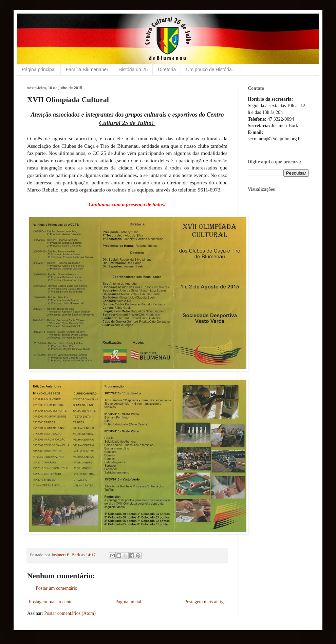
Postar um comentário (57, 588)
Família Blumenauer (87, 69)
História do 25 (133, 69)
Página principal (39, 69)
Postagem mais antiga (205, 602)
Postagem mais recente (51, 602)
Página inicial (128, 602)
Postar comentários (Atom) (70, 613)
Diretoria (167, 69)
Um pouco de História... (211, 69)
